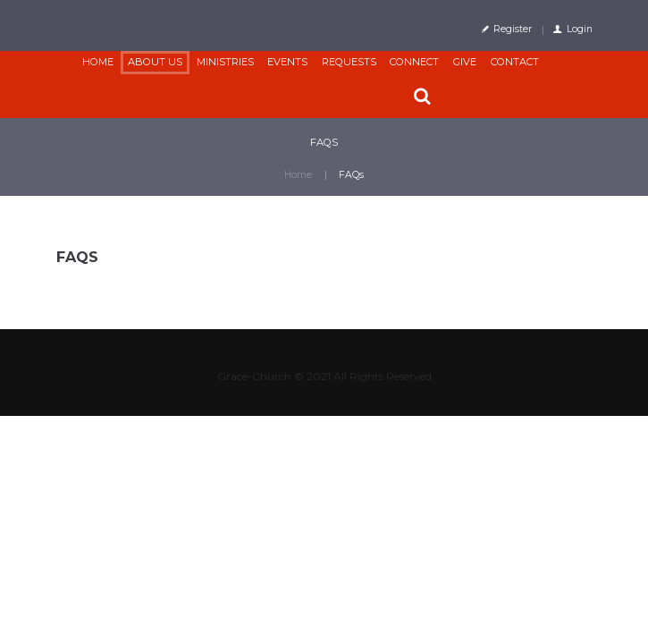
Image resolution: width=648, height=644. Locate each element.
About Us (155, 62)
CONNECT (414, 62)
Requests (349, 62)
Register (513, 29)
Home (98, 62)
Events (287, 62)
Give (465, 62)
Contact (515, 62)
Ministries (225, 62)
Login (580, 29)
